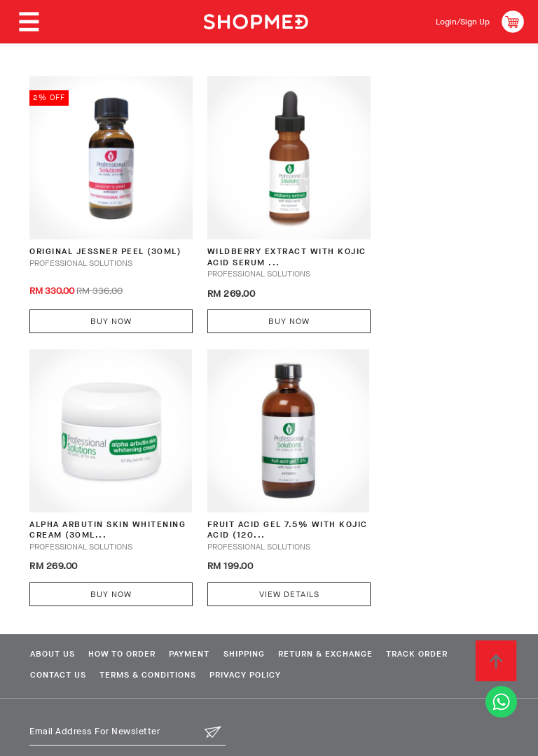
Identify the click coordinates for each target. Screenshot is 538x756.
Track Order (453, 615)
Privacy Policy (258, 636)
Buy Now (101, 302)
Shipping (264, 615)
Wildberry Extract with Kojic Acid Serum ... (257, 239)
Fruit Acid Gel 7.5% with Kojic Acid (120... (97, 492)
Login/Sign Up (458, 21)
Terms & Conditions (153, 636)
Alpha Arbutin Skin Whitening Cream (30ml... (419, 239)
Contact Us (56, 636)
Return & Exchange (353, 615)
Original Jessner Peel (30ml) (90, 239)
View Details (101, 554)
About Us (50, 615)
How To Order (127, 615)
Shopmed (391, 740)
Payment (202, 615)
